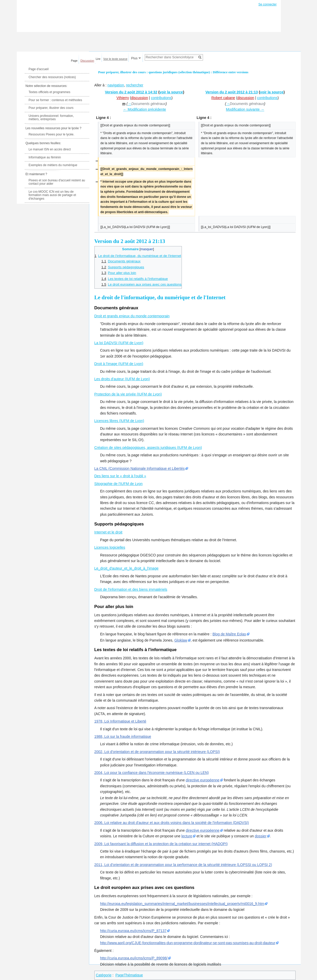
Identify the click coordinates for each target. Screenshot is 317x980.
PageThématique (129, 975)
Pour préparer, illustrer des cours (51, 108)
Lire (98, 59)
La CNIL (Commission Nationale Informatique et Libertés (140, 468)
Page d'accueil (39, 69)
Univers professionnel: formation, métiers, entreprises (51, 118)
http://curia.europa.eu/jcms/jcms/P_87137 (133, 931)
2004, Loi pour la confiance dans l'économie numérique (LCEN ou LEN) (152, 773)
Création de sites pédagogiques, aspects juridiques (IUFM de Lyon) (148, 448)
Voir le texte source (115, 59)
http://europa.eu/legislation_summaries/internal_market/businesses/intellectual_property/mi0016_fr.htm (182, 904)
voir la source (171, 92)
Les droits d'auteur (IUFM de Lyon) (122, 379)
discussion (139, 98)
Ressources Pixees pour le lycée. (51, 134)
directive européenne (203, 780)
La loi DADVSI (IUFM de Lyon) (119, 343)
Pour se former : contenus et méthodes (55, 100)
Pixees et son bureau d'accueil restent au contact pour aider (57, 182)
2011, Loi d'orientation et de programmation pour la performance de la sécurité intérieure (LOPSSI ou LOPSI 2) (183, 865)
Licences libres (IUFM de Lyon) (119, 421)
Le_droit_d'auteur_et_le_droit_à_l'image (127, 568)
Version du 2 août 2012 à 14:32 (131, 92)
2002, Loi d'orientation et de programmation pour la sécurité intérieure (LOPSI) (157, 752)
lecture (187, 836)
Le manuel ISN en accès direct (50, 149)
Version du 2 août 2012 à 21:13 (231, 92)
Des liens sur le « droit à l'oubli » (120, 476)
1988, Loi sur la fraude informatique (123, 736)
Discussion (87, 61)
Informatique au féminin (45, 157)
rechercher (135, 85)
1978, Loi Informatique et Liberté (120, 721)
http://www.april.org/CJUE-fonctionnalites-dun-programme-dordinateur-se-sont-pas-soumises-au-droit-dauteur (188, 943)
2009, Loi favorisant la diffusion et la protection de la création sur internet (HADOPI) (161, 844)
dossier (261, 836)
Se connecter (268, 4)
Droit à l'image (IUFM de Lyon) (119, 364)
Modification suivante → (245, 109)
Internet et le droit (108, 532)
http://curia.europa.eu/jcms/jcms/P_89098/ (134, 958)
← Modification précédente (145, 109)
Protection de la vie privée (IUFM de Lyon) (128, 394)
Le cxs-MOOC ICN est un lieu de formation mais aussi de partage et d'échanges (52, 195)
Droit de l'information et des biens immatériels (131, 589)
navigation (116, 85)
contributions (161, 98)
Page (74, 61)
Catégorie (104, 975)
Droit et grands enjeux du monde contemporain (132, 316)
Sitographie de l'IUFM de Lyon (119, 484)
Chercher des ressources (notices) (52, 77)
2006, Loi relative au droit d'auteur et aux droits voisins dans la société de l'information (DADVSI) (172, 823)
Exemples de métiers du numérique (53, 165)
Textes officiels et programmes (50, 92)
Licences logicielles (110, 547)
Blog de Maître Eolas (229, 634)
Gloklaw (181, 640)
